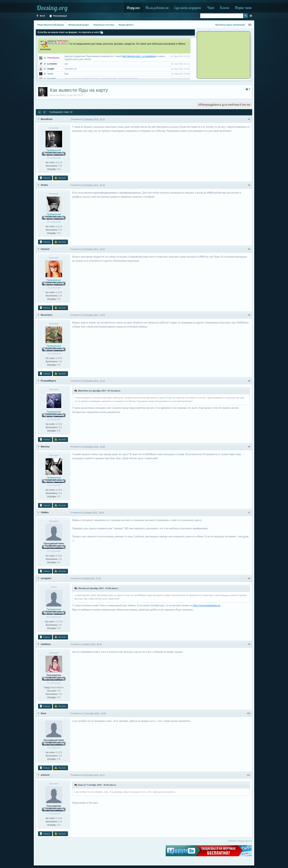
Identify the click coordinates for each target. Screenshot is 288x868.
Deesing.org (52, 8)
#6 (249, 447)
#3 (249, 249)
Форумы (133, 8)
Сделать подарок (188, 8)
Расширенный (251, 16)
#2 (249, 185)
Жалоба (60, 178)
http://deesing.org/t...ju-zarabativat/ (139, 56)
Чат (210, 8)
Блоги (224, 8)
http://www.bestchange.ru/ (207, 605)
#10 (249, 713)
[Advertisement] (220, 55)
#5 (249, 381)
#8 (249, 578)
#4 (249, 315)
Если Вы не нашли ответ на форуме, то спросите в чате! (69, 32)
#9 (249, 644)
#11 (249, 775)
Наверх (45, 178)
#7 (249, 513)
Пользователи (157, 8)
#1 (249, 119)
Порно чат (243, 8)
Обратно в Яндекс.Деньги (240, 841)
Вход (40, 16)
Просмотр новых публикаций (230, 25)
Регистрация (58, 16)
